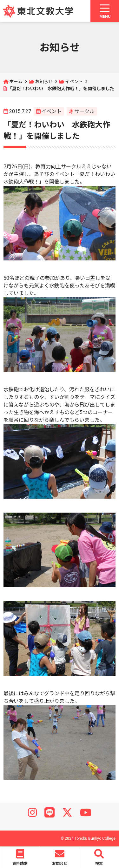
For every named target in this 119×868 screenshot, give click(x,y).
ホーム (16, 82)
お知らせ (44, 82)
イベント (74, 82)
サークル (84, 111)
